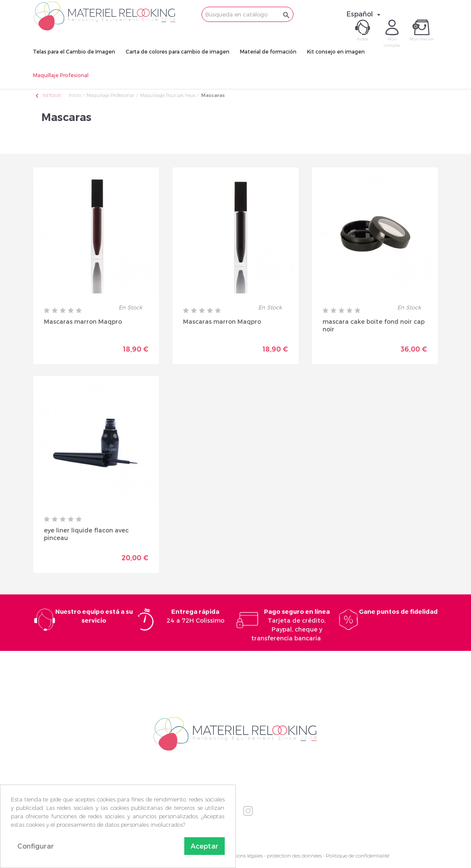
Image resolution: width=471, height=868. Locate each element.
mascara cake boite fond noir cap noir (374, 325)
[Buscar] (248, 14)
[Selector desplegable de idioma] (365, 14)
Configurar (36, 846)
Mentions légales (243, 856)
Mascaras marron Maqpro (83, 321)
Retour (48, 95)
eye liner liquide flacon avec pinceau (86, 534)
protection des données (294, 856)
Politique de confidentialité (358, 856)
